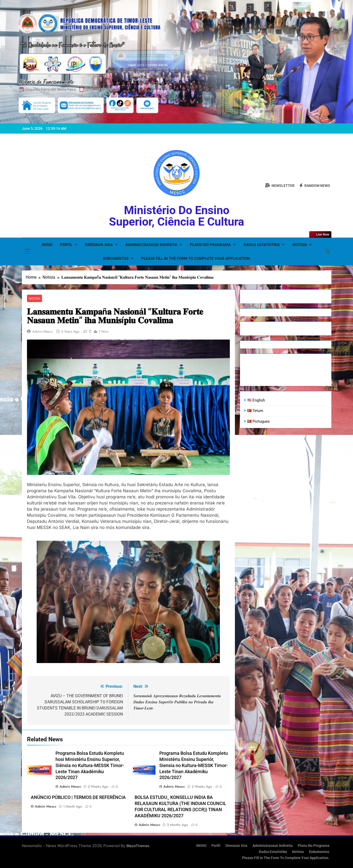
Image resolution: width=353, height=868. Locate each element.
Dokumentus (116, 258)
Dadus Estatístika (262, 245)
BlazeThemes (138, 846)
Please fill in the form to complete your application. (196, 258)
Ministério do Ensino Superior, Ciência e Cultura (176, 216)
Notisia (300, 245)
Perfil (66, 245)
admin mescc (43, 331)
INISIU (47, 245)
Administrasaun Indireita (151, 245)
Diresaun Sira (99, 245)
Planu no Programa (210, 245)
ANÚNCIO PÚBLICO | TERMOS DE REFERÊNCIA (78, 797)
